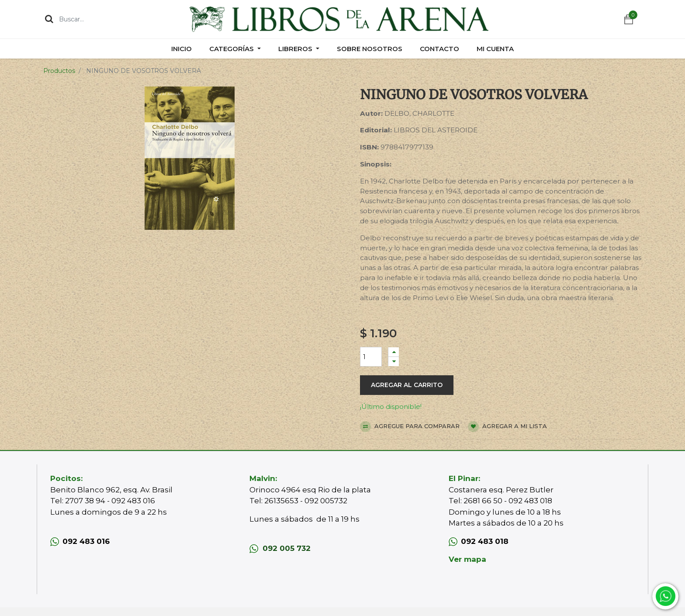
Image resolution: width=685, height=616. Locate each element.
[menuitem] (182, 49)
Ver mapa (467, 559)
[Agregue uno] (394, 352)
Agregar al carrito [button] (407, 385)
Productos (59, 71)
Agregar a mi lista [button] (507, 427)
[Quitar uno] (394, 362)
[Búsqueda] (49, 19)
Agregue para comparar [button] (410, 427)
